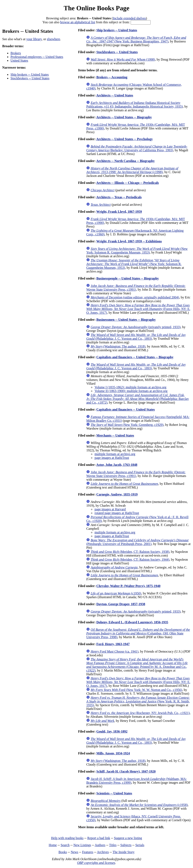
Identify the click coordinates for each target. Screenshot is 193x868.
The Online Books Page (96, 8)
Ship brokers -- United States (30, 75)
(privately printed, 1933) (135, 327)
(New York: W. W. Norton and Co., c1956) (136, 690)
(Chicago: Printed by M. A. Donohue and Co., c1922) (137, 665)
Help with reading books (67, 838)
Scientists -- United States (114, 793)
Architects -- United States (115, 95)
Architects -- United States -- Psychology (124, 139)
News (74, 852)
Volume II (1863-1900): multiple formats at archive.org (131, 391)
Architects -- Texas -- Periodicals (119, 197)
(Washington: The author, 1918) (118, 346)
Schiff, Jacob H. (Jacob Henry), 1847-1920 (126, 771)
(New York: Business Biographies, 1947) (136, 39)
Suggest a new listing (128, 838)
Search (65, 845)
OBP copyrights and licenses (96, 863)
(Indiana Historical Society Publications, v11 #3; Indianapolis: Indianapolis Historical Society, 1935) (134, 105)
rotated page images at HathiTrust (117, 513)
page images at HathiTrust (112, 458)
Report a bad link (99, 838)
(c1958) (139, 805)
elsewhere (53, 39)
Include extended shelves (129, 18)
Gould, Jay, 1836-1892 (112, 731)
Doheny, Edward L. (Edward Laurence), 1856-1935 (132, 622)
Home (53, 845)
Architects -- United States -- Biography (124, 117)
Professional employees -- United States (37, 57)
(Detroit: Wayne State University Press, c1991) (136, 288)
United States (19, 60)
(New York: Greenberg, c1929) (127, 425)
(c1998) (132, 170)
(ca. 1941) (114, 651)
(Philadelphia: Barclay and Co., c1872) (137, 399)
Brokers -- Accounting (112, 77)
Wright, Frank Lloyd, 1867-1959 (119, 212)
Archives (103, 852)
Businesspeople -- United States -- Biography (128, 278)
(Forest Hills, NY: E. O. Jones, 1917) (138, 309)
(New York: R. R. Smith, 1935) (138, 701)
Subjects (126, 845)
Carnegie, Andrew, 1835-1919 (117, 494)
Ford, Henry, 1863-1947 (113, 644)
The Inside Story (124, 852)
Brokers (16, 53)
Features (88, 852)
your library (34, 39)
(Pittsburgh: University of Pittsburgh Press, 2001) (137, 542)
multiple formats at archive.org (115, 454)
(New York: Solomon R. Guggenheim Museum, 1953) (137, 251)
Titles (113, 845)
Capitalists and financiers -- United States (126, 409)
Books (63, 852)
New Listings (82, 845)
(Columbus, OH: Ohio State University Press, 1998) (138, 633)
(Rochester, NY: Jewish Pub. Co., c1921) (140, 713)
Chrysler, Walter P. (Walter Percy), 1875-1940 (128, 586)
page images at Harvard (110, 509)
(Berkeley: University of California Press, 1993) (137, 148)
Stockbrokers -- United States (30, 78)
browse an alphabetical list (78, 22)
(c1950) (116, 593)
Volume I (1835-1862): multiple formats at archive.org (130, 387)
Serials (140, 845)
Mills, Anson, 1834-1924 (113, 753)
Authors (100, 845)
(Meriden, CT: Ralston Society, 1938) (130, 552)
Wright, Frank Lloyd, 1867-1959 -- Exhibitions (129, 241)
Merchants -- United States (115, 435)
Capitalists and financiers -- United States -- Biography (135, 357)
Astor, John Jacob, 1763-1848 (117, 465)
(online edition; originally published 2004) (135, 297)
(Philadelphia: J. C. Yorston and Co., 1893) (136, 337)
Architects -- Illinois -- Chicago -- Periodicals (127, 183)
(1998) (123, 59)
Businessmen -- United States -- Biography (126, 320)
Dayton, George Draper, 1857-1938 (121, 604)
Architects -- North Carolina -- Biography (125, 161)
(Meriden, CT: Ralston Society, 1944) (130, 560)
